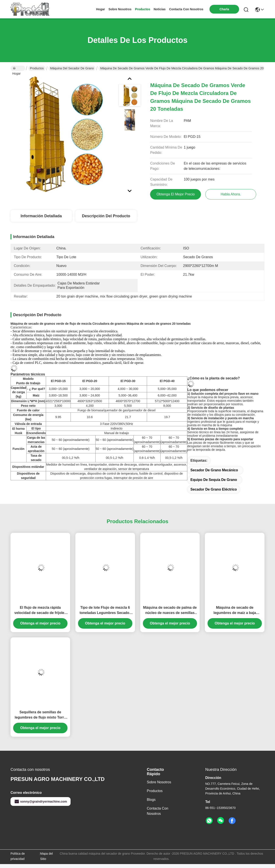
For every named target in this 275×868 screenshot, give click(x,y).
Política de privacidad (18, 856)
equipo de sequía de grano (214, 480)
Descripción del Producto (106, 216)
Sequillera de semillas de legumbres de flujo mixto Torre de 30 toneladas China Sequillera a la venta (40, 715)
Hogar (100, 9)
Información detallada (41, 216)
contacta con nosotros (186, 9)
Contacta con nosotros (158, 811)
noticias (160, 9)
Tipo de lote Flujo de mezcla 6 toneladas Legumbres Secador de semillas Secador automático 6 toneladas (105, 611)
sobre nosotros (120, 9)
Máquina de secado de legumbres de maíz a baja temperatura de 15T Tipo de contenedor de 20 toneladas (235, 611)
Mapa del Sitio (46, 856)
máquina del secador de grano (72, 68)
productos (143, 9)
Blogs (151, 800)
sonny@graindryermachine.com (41, 801)
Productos (37, 68)
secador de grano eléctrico (214, 489)
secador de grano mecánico (214, 470)
